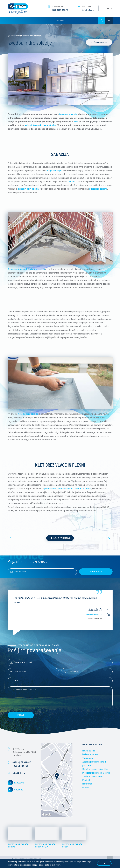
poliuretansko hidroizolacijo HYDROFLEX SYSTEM (68, 490)
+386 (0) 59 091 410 (60, 10)
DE (112, 8)
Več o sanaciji (95, 620)
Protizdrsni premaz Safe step (96, 775)
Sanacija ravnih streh (17, 270)
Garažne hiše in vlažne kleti (95, 771)
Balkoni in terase (90, 756)
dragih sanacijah (54, 171)
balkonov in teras (37, 270)
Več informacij (99, 42)
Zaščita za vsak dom (92, 779)
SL (105, 8)
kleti (76, 122)
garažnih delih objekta (28, 189)
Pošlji (21, 717)
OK (104, 863)
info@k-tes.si (88, 10)
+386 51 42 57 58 (20, 768)
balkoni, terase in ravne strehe (40, 125)
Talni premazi (89, 760)
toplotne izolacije (68, 114)
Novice (86, 790)
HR (108, 8)
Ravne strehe (89, 752)
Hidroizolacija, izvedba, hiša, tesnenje (26, 36)
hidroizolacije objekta (28, 415)
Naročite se (96, 574)
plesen (72, 182)
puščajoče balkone (98, 189)
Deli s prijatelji (60, 540)
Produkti (86, 782)
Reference (87, 786)
